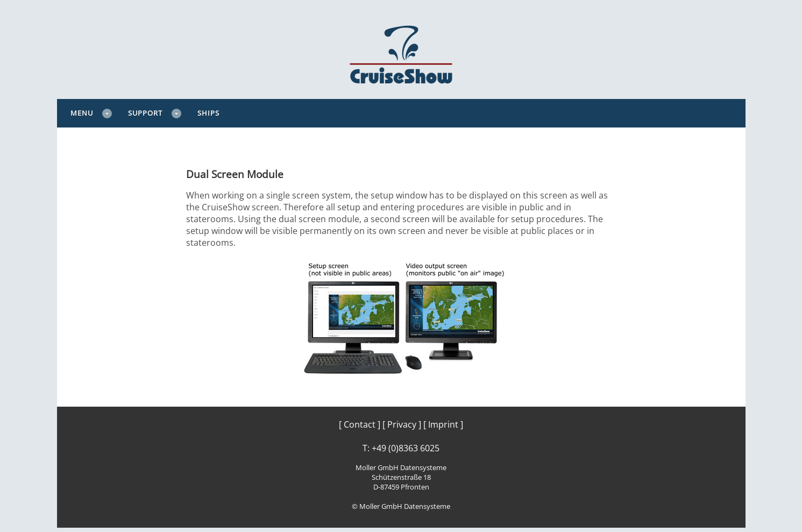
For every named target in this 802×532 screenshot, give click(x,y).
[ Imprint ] (443, 424)
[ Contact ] (360, 424)
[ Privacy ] (402, 424)
